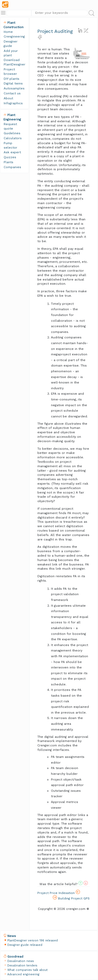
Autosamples (14, 88)
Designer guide (11, 44)
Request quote (10, 126)
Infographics (13, 103)
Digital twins (13, 83)
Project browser (10, 72)
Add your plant (11, 53)
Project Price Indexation (59, 892)
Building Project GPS (71, 898)
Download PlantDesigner (15, 62)
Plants (8, 162)
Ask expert (12, 152)
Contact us (12, 93)
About (8, 98)
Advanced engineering (23, 974)
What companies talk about (27, 970)
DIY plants (11, 79)
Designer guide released (25, 945)
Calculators (13, 138)
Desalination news (21, 961)
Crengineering (14, 36)
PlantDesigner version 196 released (33, 941)
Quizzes (10, 157)
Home (8, 32)
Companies (12, 167)
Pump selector (10, 145)
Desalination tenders (22, 966)
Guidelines (12, 133)
